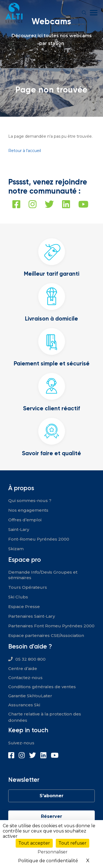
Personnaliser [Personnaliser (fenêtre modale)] (53, 852)
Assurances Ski (24, 705)
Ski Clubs (18, 597)
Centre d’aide (23, 668)
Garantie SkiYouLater (30, 696)
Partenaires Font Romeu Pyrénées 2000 (51, 626)
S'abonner (51, 796)
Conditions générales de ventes (42, 687)
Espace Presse (24, 607)
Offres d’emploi (25, 520)
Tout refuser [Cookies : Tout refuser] (73, 843)
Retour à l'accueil (25, 151)
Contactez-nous (25, 678)
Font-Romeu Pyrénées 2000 (39, 539)
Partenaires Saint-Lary (32, 616)
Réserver (51, 816)
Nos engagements (28, 510)
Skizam (16, 549)
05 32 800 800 (30, 659)
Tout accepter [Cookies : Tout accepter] (34, 843)
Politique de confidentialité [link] (48, 861)
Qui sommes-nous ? (30, 501)
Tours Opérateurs (28, 587)
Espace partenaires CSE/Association (46, 635)
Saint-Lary (19, 529)
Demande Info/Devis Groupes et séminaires (43, 575)
